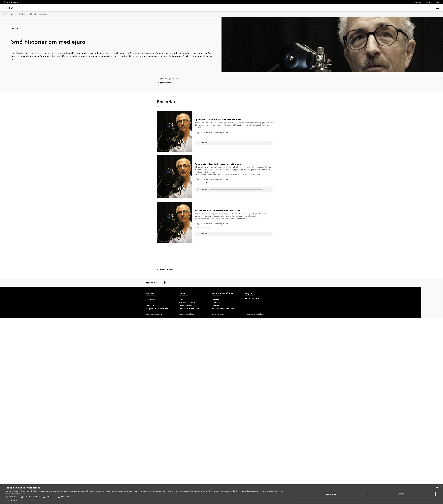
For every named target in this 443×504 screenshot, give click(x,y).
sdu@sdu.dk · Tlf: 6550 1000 (157, 308)
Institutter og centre (187, 302)
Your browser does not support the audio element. (234, 143)
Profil (181, 299)
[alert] (221, 494)
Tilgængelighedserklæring (154, 314)
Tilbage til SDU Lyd (167, 269)
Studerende (418, 2)
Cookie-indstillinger (218, 314)
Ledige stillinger (185, 305)
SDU (5, 14)
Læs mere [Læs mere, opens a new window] (22, 493)
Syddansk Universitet (11, 2)
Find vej (149, 302)
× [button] (441, 487)
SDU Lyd (22, 14)
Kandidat (216, 302)
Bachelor (216, 299)
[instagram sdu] (253, 299)
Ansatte (429, 2)
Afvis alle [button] (402, 494)
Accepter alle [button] (330, 494)
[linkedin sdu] (246, 299)
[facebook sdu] (250, 299)
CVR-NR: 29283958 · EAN (189, 308)
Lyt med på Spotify (166, 83)
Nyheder (13, 14)
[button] (7, 497)
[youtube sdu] (258, 299)
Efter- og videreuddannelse (223, 308)
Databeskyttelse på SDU (186, 314)
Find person (150, 299)
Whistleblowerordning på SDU (255, 314)
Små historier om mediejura (37, 14)
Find (438, 2)
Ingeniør (216, 305)
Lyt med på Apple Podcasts (169, 79)
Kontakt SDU (151, 305)
